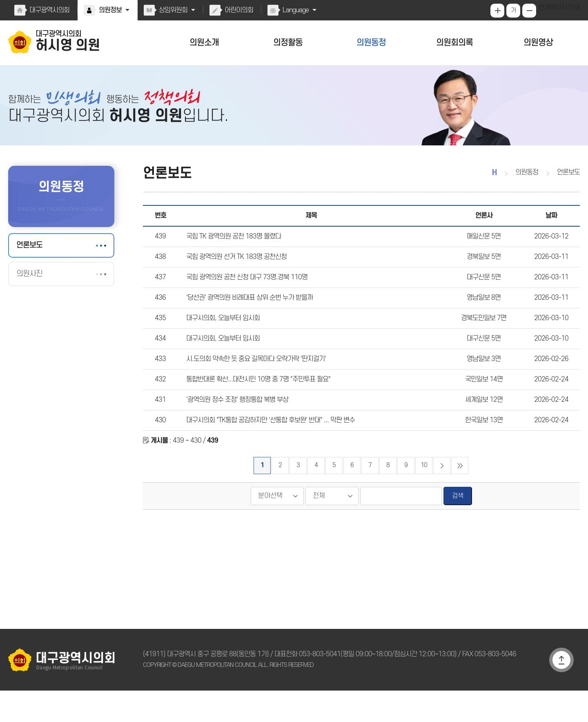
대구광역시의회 (49, 10)
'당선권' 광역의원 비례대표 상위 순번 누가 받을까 (248, 314)
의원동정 (371, 43)
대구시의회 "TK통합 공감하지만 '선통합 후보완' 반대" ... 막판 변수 (268, 449)
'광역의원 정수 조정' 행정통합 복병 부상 (236, 426)
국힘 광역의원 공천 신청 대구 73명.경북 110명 (244, 292)
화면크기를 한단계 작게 (530, 11)
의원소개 (204, 43)
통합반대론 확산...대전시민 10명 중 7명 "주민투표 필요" (255, 404)
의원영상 (538, 43)
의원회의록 (455, 43)
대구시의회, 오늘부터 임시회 (222, 336)
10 (424, 497)
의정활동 (288, 43)
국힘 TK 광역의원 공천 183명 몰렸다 (232, 247)
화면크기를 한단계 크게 (498, 11)
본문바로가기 (0, 0)
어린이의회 (237, 10)
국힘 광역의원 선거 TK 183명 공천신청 (234, 269)
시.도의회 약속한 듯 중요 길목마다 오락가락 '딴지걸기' (254, 381)
